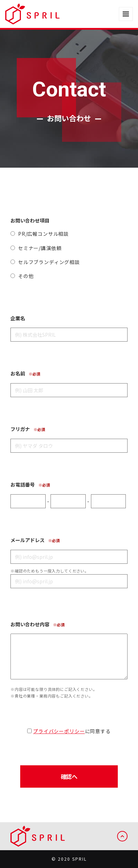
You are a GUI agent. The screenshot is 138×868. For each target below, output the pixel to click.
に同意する (69, 731)
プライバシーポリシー (59, 731)
